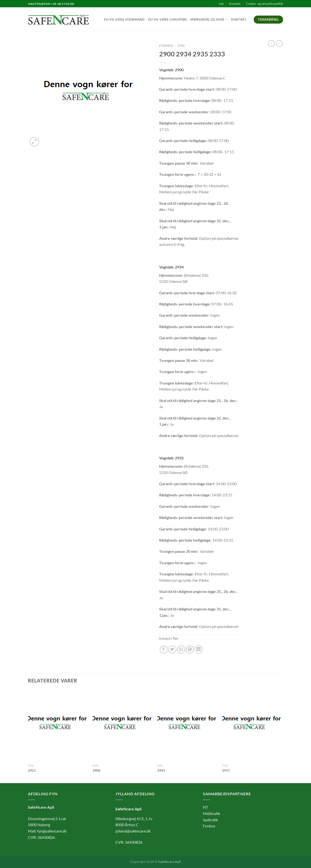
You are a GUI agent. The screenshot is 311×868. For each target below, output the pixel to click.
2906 (96, 770)
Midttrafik (212, 813)
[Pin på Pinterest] (190, 649)
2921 (32, 770)
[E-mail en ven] (181, 649)
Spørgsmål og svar (209, 20)
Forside (166, 46)
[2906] (123, 725)
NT (205, 807)
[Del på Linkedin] (199, 649)
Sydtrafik (210, 820)
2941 (161, 770)
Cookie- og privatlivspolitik (264, 4)
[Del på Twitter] (172, 649)
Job (221, 4)
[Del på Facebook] (164, 649)
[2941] (187, 725)
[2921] (58, 725)
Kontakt (235, 4)
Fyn (181, 46)
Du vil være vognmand (124, 19)
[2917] (252, 725)
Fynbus (209, 826)
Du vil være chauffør (168, 19)
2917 (226, 770)
